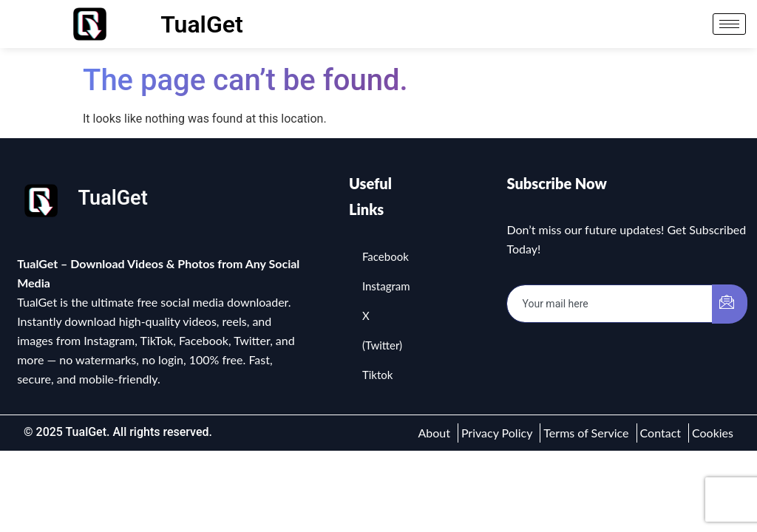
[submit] (730, 304)
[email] (610, 304)
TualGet (202, 24)
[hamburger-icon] (729, 24)
